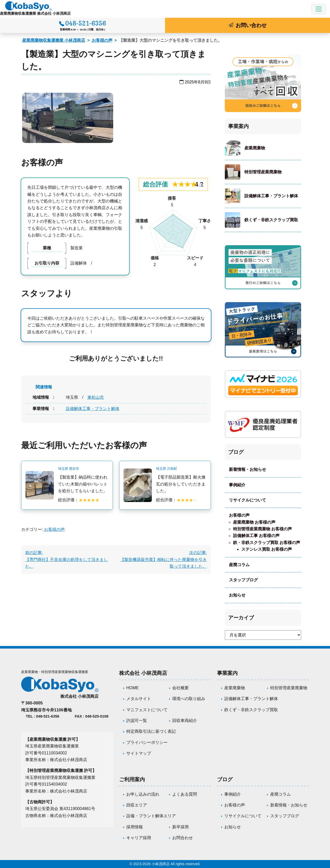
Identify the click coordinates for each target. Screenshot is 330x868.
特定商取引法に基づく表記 (151, 731)
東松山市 (96, 397)
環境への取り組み (189, 699)
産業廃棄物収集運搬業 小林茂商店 (54, 40)
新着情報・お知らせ (247, 469)
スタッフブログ (243, 580)
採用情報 (135, 827)
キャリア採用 (139, 838)
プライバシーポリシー (147, 742)
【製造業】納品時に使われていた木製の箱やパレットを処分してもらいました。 (83, 484)
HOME (133, 688)
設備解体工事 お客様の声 (256, 536)
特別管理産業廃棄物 (263, 172)
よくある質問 (185, 794)
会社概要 (180, 688)
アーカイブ (241, 618)
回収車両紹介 (185, 721)
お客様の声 (102, 40)
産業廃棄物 (255, 148)
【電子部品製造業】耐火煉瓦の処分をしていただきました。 (181, 484)
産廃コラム (239, 565)
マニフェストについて (147, 710)
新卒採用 (180, 827)
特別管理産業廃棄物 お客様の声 (262, 529)
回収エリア (137, 805)
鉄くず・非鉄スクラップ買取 (271, 220)
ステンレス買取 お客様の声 (267, 549)
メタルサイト (139, 699)
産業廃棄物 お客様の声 (254, 522)
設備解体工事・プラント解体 (93, 409)
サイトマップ (139, 753)
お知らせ (237, 595)
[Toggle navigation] (319, 9)
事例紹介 (237, 485)
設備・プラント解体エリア (151, 816)
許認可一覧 (137, 721)
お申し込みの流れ (143, 794)
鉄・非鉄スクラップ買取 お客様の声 (267, 543)
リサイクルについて (247, 500)
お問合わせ (183, 838)
